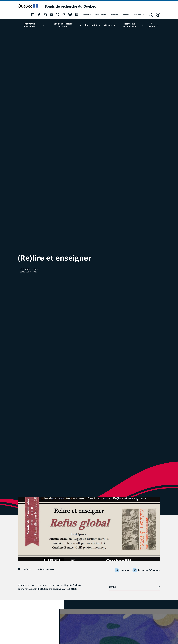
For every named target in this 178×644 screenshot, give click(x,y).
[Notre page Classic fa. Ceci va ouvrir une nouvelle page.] (33, 15)
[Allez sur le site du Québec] (28, 6)
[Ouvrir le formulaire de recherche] (151, 15)
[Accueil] (19, 569)
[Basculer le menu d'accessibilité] (158, 15)
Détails (134, 587)
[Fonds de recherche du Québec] (72, 6)
